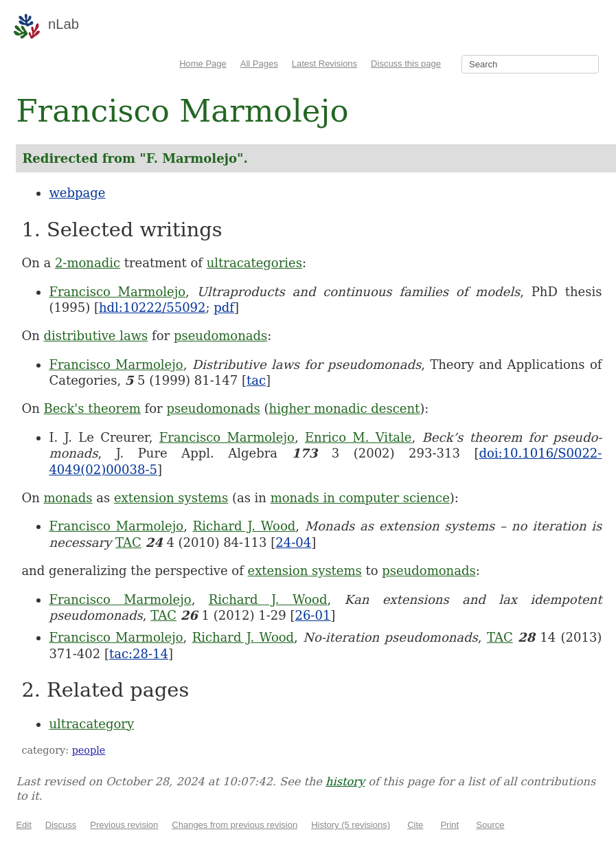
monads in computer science (360, 498)
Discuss (61, 825)
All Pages (259, 64)
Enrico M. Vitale (358, 437)
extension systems (171, 498)
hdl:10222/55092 (152, 307)
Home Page (203, 64)
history (345, 782)
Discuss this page (406, 64)
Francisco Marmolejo (117, 292)
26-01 (312, 615)
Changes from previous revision (235, 825)
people (89, 750)
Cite (415, 825)
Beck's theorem (92, 408)
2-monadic (88, 263)
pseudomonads (220, 336)
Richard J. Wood (244, 526)
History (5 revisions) (351, 825)
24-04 (293, 542)
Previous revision (124, 825)
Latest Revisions (324, 64)
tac (256, 380)
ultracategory (91, 724)
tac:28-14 (139, 654)
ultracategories (254, 263)
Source (490, 825)
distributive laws (95, 336)
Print (449, 825)
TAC (128, 542)
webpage (77, 193)
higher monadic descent (345, 408)
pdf (224, 307)
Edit (23, 825)
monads (68, 498)
